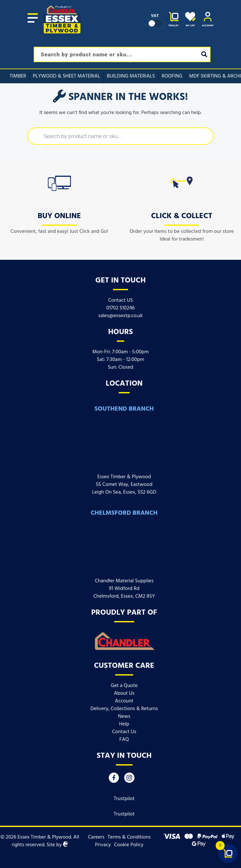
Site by (57, 845)
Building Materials (131, 76)
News (124, 717)
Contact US (121, 300)
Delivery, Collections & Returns (124, 709)
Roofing (172, 76)
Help (124, 724)
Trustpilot (124, 799)
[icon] (59, 182)
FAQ (124, 740)
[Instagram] (129, 779)
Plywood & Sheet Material (66, 76)
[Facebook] (114, 779)
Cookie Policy (129, 845)
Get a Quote (124, 686)
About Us (124, 693)
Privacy (103, 845)
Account (124, 701)
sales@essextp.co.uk (120, 316)
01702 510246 (121, 308)
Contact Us (124, 732)
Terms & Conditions (129, 837)
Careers (96, 837)
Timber (18, 76)
